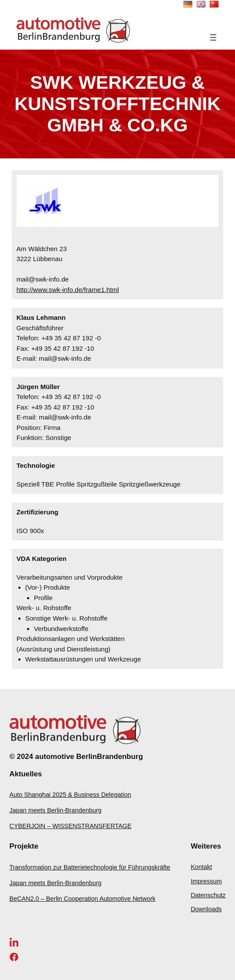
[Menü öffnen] (213, 37)
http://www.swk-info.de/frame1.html (68, 290)
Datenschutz (208, 895)
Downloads (206, 909)
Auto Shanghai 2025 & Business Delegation (70, 795)
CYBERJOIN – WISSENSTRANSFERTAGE (71, 826)
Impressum (206, 881)
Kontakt (201, 867)
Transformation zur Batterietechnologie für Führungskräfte (90, 867)
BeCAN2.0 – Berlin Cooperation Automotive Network (83, 899)
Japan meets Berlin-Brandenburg (56, 810)
